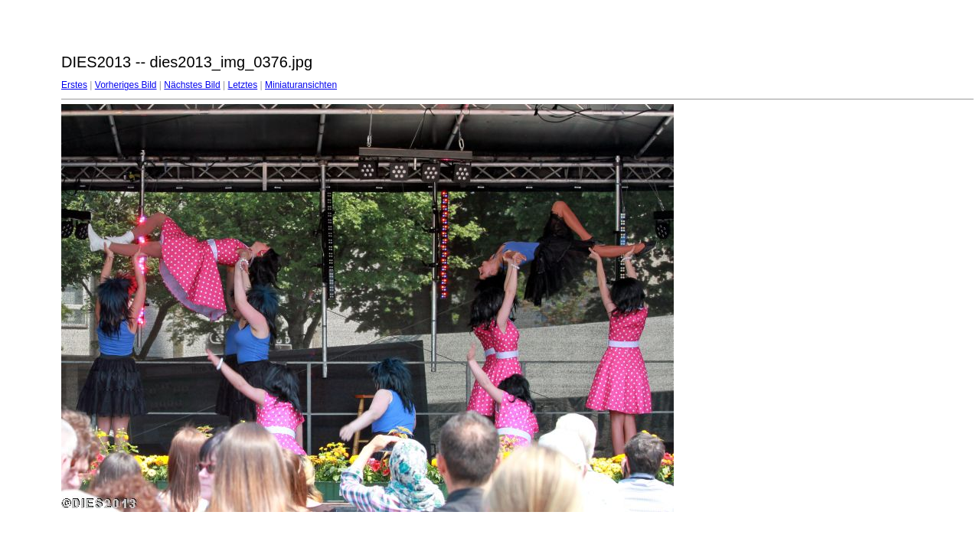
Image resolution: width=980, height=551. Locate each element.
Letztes (243, 85)
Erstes (74, 85)
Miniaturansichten (301, 85)
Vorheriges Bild (126, 85)
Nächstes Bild (192, 85)
